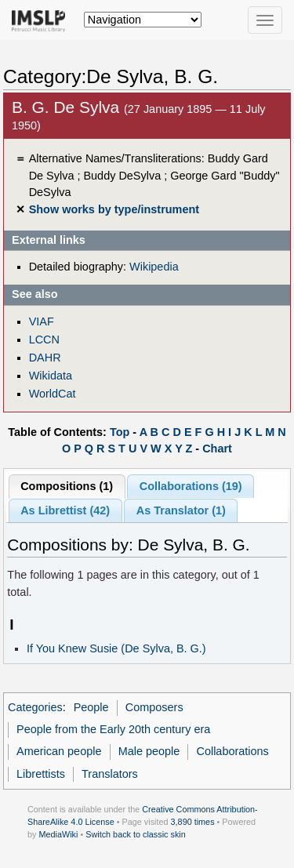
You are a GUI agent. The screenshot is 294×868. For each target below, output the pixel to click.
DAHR (45, 358)
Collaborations (233, 751)
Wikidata (51, 376)
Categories (35, 707)
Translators (110, 774)
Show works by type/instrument (114, 209)
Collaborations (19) (191, 486)
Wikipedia (154, 267)
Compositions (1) (67, 486)
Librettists (41, 774)
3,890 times (193, 822)
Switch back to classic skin (136, 834)
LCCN (44, 340)
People (91, 707)
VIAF (42, 321)
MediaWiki (58, 834)
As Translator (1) (181, 510)
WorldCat (53, 394)
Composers (154, 707)
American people (59, 751)
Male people (149, 751)
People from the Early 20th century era (113, 729)
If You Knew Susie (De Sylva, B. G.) (116, 648)
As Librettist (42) (65, 510)
